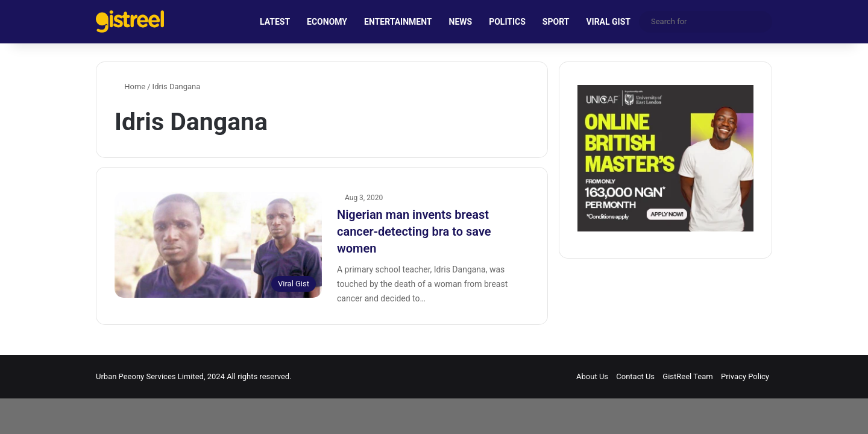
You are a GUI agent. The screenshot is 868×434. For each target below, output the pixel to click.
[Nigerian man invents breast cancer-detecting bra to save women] (218, 245)
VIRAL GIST (608, 22)
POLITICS (507, 22)
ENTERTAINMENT (398, 22)
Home (130, 86)
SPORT (556, 22)
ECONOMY (327, 22)
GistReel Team (687, 376)
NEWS (461, 22)
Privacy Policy (745, 376)
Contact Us (635, 376)
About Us (592, 376)
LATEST (275, 22)
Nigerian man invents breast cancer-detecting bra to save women (414, 231)
